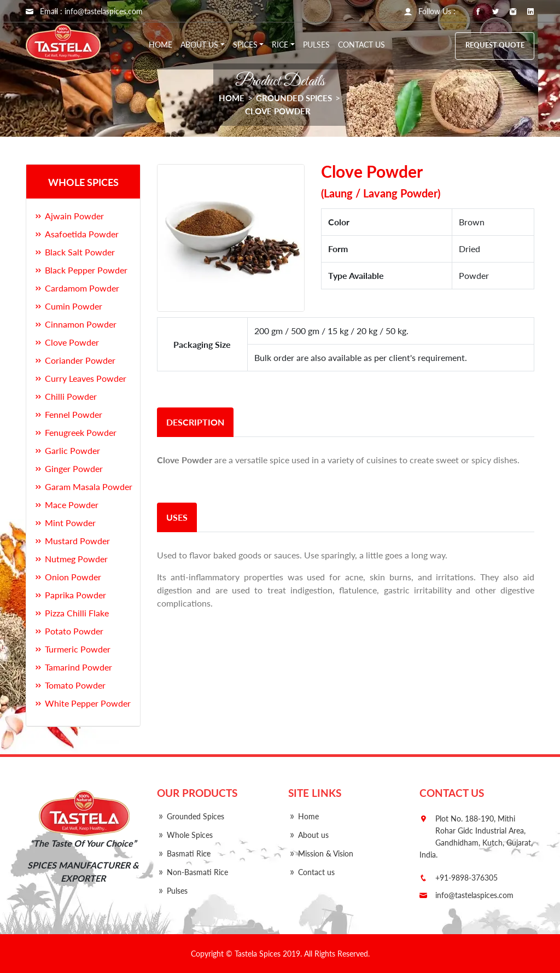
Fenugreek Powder (75, 432)
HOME (232, 98)
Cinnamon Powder (75, 324)
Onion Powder (68, 577)
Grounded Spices (294, 98)
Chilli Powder (65, 396)
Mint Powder (65, 523)
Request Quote (495, 45)
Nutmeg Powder (71, 559)
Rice (280, 45)
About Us (199, 45)
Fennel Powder (68, 414)
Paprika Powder (70, 595)
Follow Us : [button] (430, 11)
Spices (245, 45)
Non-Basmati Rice (192, 872)
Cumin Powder (68, 306)
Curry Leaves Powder (80, 378)
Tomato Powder (70, 685)
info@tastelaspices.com (474, 895)
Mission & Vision (321, 853)
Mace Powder (66, 505)
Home (161, 45)
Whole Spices (185, 835)
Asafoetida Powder (76, 234)
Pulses (316, 45)
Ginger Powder (68, 468)
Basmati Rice (184, 853)
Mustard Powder (72, 541)
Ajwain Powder (69, 216)
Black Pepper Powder (81, 270)
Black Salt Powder (74, 252)
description (195, 422)
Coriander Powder (75, 360)
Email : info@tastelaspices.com (84, 11)
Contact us (361, 45)
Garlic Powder (67, 450)
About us (308, 835)
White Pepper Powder (82, 703)
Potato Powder (69, 631)
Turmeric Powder (72, 649)
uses (177, 517)
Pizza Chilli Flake (71, 613)
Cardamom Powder (77, 288)
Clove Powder (278, 111)
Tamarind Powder (73, 667)
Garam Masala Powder (83, 486)
